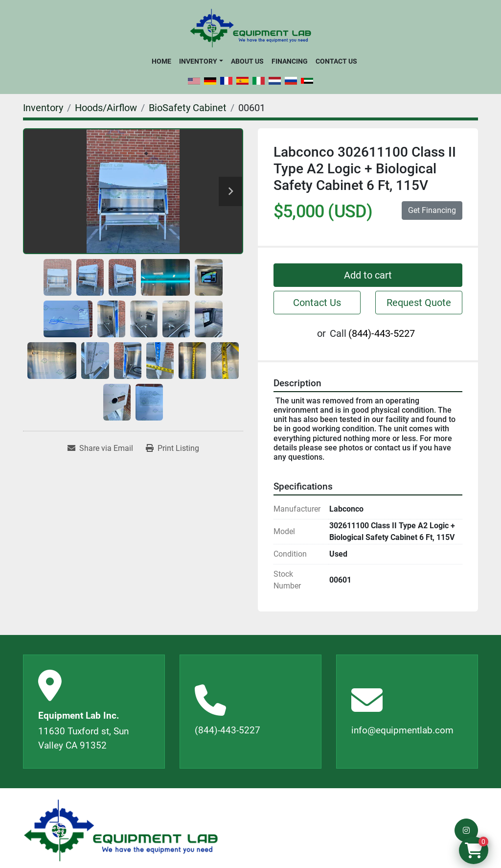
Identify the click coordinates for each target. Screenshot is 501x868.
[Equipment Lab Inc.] (121, 831)
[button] (201, 61)
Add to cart (368, 275)
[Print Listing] (172, 448)
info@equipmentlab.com (402, 730)
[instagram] (466, 830)
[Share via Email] (100, 448)
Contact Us (336, 61)
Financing (290, 61)
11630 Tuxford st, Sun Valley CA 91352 (83, 738)
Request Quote (419, 303)
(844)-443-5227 (382, 333)
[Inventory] (43, 108)
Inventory (198, 61)
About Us (247, 61)
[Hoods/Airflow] (106, 108)
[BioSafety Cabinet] (188, 108)
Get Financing (432, 210)
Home (161, 61)
